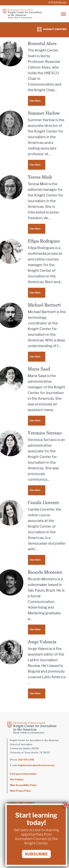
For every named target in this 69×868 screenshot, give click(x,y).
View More (35, 101)
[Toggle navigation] (64, 14)
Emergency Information (23, 774)
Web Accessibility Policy (23, 785)
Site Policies (17, 779)
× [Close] (66, 805)
